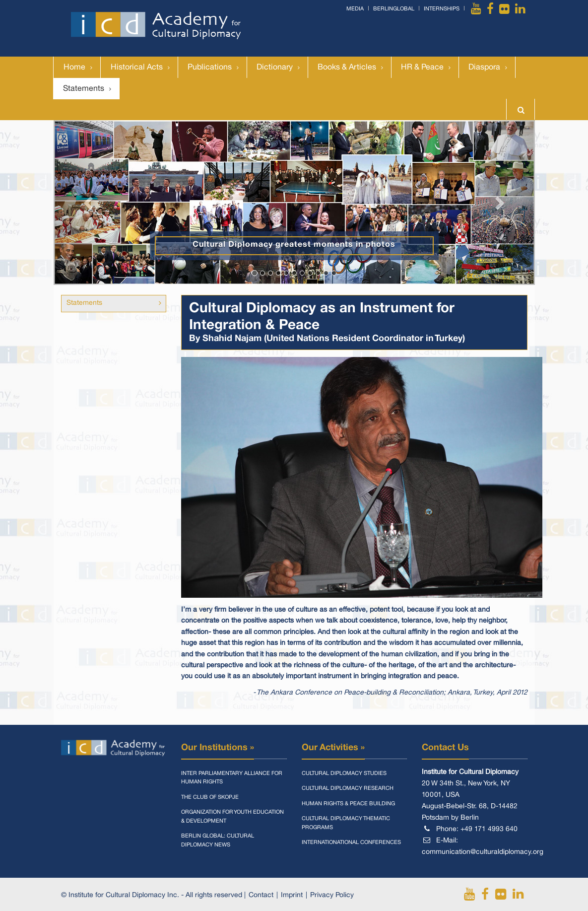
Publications (210, 68)
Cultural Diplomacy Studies (344, 773)
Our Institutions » (218, 748)
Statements (84, 89)
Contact (261, 895)
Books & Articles (347, 68)
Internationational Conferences (351, 842)
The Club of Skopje (210, 797)
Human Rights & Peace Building (348, 804)
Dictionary (275, 68)
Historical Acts (137, 68)
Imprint (292, 895)
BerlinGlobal (394, 9)
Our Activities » (333, 748)
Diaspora (484, 68)
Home (74, 68)
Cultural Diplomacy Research (348, 788)
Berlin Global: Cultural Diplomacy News (218, 841)
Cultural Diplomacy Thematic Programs (346, 823)
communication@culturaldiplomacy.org (483, 852)
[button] (90, 203)
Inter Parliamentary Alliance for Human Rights (232, 778)
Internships (442, 9)
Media (355, 9)
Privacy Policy (332, 895)
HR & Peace (422, 68)
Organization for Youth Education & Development (232, 817)
